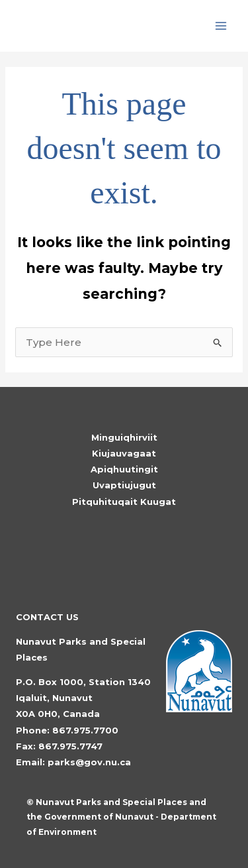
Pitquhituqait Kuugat (124, 502)
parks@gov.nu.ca (89, 762)
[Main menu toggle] (221, 26)
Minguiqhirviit (124, 437)
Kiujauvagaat (124, 453)
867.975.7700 (85, 730)
